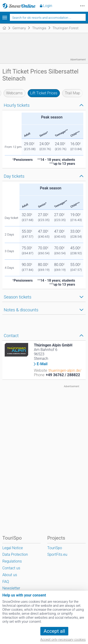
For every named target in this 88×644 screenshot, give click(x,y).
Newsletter (11, 588)
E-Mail (42, 364)
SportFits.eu (57, 554)
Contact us (11, 568)
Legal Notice (13, 548)
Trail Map (72, 93)
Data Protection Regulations (15, 558)
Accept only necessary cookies (63, 640)
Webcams (14, 93)
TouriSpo (55, 548)
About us (10, 575)
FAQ (6, 582)
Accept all (54, 631)
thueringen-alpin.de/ (65, 370)
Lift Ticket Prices (44, 93)
